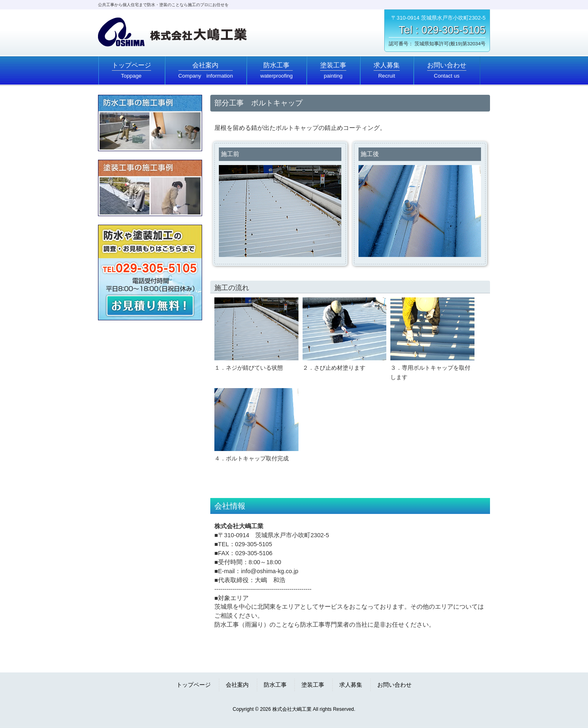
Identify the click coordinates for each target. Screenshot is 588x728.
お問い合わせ (394, 685)
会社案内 (237, 685)
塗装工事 (313, 685)
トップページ (194, 685)
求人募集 (351, 685)
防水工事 (275, 685)
